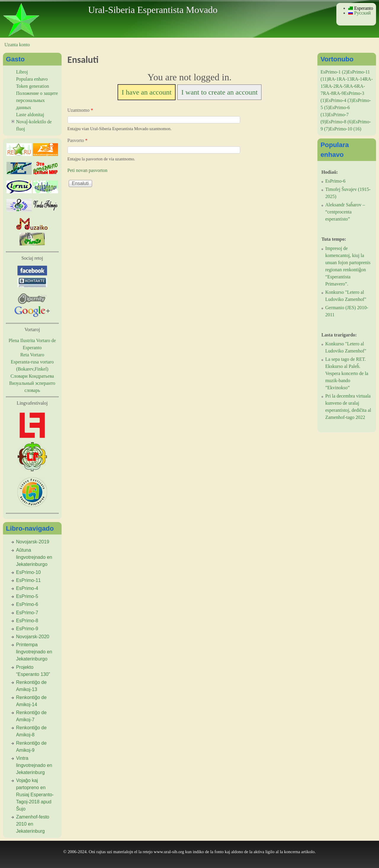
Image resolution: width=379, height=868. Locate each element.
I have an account (147, 92)
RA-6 (352, 86)
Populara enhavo (32, 79)
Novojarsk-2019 (33, 542)
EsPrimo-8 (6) (339, 122)
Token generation (32, 86)
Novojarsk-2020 (33, 637)
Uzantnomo (80, 110)
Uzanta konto (17, 45)
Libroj (22, 72)
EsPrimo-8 (27, 621)
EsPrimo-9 (27, 629)
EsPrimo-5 (27, 596)
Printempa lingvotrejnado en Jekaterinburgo (34, 652)
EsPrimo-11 (28, 580)
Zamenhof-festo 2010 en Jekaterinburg (33, 824)
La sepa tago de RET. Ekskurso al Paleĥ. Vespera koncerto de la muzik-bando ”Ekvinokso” (347, 373)
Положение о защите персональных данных (37, 100)
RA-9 (339, 93)
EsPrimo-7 (27, 613)
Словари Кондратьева (32, 376)
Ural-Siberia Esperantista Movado (153, 10)
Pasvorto (78, 140)
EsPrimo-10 (28, 572)
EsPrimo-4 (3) (339, 100)
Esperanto (361, 8)
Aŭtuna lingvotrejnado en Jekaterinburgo (34, 557)
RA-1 (333, 79)
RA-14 (358, 79)
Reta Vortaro (32, 355)
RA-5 (341, 86)
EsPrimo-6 (27, 604)
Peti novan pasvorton (87, 170)
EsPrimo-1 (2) (334, 72)
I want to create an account (219, 92)
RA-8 (328, 93)
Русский (359, 13)
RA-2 (330, 86)
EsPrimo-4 (27, 588)
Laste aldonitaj (30, 115)
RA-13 (345, 79)
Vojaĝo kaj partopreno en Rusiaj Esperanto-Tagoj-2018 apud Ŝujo (35, 795)
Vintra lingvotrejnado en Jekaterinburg (34, 765)
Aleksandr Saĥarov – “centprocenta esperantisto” (345, 212)
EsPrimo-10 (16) (345, 129)
